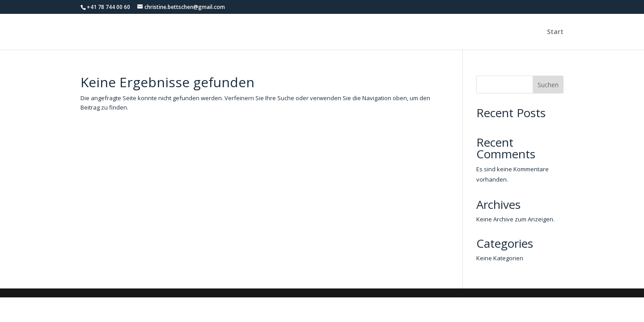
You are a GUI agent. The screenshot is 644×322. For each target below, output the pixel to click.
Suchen (548, 85)
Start (555, 32)
